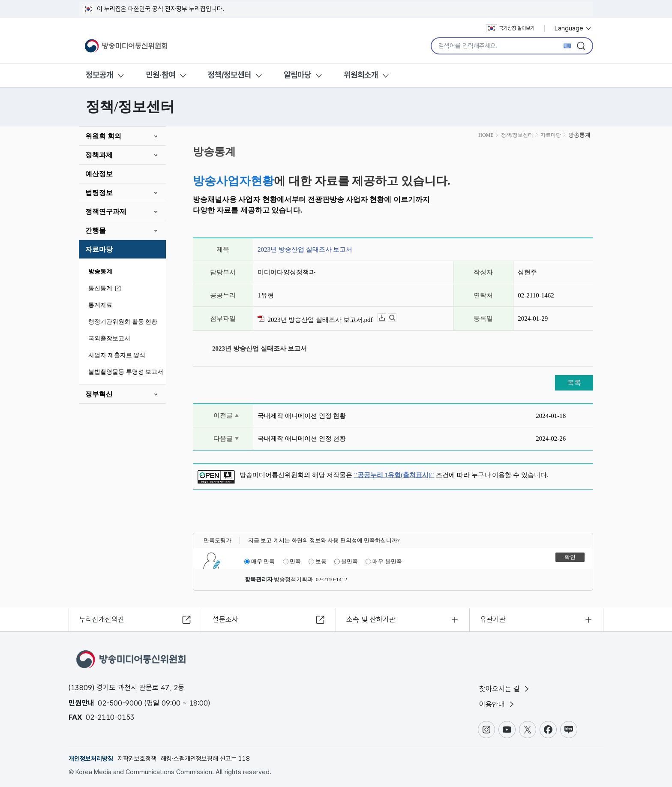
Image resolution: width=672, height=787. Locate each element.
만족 (292, 562)
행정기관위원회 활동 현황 (123, 322)
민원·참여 (160, 75)
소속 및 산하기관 (371, 619)
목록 (574, 383)
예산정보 (99, 174)
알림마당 (297, 75)
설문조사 (225, 619)
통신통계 (106, 289)
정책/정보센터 (229, 75)
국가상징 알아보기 (510, 28)
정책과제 (99, 155)
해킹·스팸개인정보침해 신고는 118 (205, 759)
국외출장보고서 (109, 338)
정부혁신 (99, 394)
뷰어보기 (396, 318)
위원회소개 (361, 75)
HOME (486, 135)
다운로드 (386, 318)
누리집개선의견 (102, 619)
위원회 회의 (103, 136)
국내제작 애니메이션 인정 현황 (302, 416)
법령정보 (99, 193)
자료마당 (99, 249)
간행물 (96, 230)
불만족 (346, 562)
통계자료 (100, 305)
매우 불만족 (384, 562)
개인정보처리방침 (91, 759)
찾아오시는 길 (505, 689)
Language (573, 28)
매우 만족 (259, 562)
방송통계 (100, 272)
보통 (318, 562)
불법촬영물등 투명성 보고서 (126, 372)
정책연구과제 (106, 212)
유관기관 (493, 619)
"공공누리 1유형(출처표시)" (394, 475)
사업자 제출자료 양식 (117, 355)
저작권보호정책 (137, 759)
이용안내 (497, 704)
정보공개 (99, 75)
